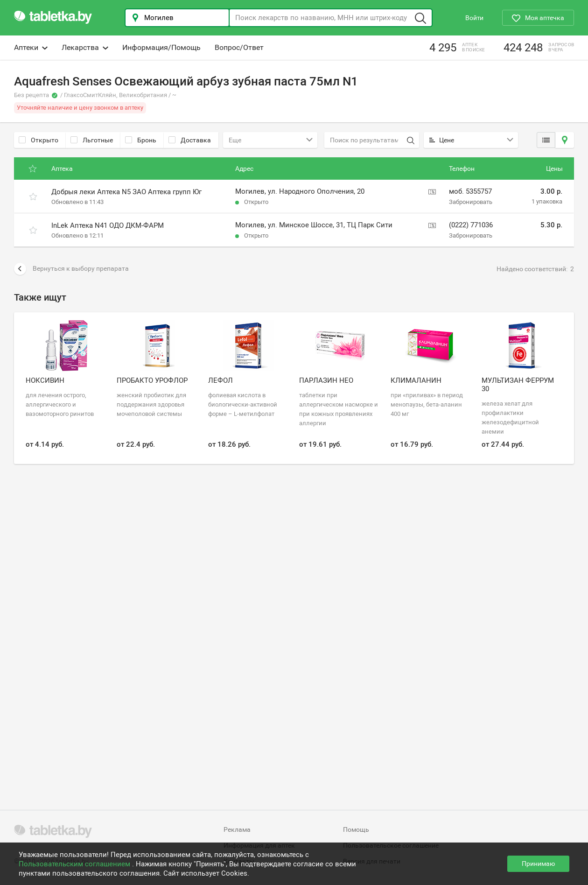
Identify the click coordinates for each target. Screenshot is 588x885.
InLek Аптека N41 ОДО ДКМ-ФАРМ (108, 225)
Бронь (141, 140)
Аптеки (31, 47)
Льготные (92, 140)
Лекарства (85, 47)
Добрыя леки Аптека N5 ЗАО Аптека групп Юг (126, 192)
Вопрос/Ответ (239, 47)
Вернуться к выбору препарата (71, 269)
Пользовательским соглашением (75, 864)
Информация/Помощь (161, 47)
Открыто (38, 140)
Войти (474, 18)
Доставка (190, 140)
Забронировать (471, 202)
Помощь (356, 829)
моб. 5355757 (470, 191)
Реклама (237, 829)
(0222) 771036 (471, 225)
